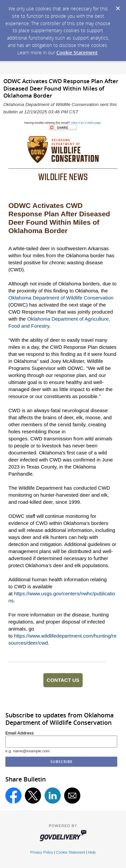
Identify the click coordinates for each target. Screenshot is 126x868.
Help (92, 852)
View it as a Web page (86, 123)
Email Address (20, 733)
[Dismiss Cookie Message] (118, 6)
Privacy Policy (42, 852)
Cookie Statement (77, 52)
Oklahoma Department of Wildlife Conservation (61, 298)
